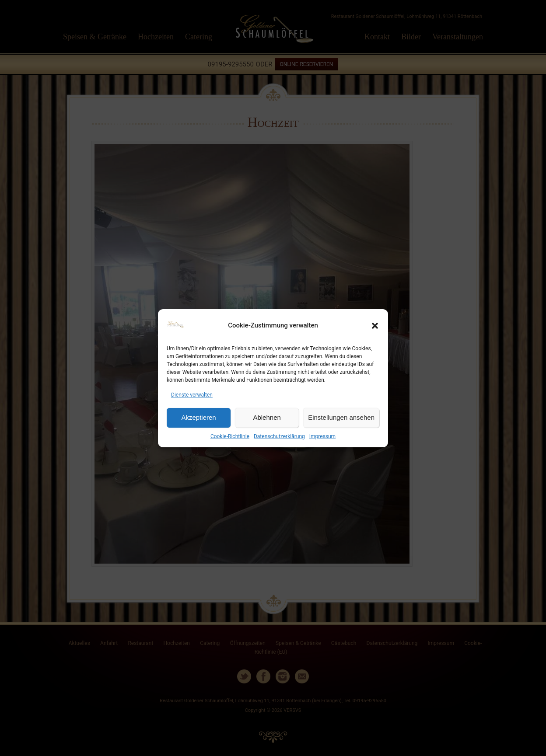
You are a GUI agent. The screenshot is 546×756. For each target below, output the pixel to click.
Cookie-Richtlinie (230, 436)
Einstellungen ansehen (341, 417)
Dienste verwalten (192, 395)
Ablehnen (267, 417)
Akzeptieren (198, 417)
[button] (375, 326)
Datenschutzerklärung (279, 436)
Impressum (322, 436)
